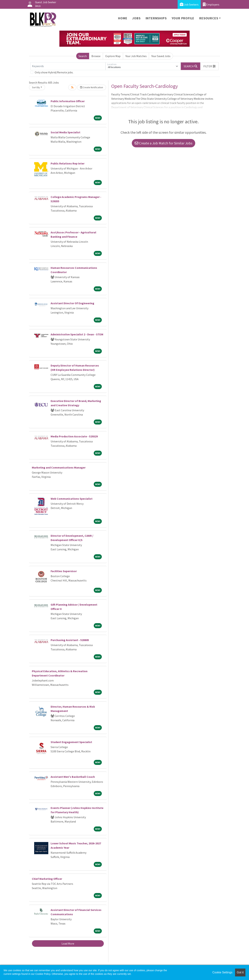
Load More (68, 943)
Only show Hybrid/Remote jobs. (54, 72)
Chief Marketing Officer (47, 879)
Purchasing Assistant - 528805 (70, 640)
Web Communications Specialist (72, 499)
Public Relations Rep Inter (68, 163)
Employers (211, 4)
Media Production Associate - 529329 (74, 436)
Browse (96, 56)
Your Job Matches (136, 56)
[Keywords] (68, 66)
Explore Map (113, 56)
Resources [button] (209, 18)
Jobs (136, 18)
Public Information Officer (68, 101)
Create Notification (92, 87)
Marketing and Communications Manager (59, 467)
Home (123, 18)
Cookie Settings (222, 972)
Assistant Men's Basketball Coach (73, 777)
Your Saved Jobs (161, 56)
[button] (209, 66)
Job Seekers (189, 4)
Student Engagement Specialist (71, 742)
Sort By (36, 87)
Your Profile (183, 18)
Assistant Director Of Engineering (72, 303)
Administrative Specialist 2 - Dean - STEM (77, 334)
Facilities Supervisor (64, 571)
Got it (240, 972)
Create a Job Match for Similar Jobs (163, 143)
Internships (156, 18)
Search (83, 56)
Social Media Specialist (65, 132)
